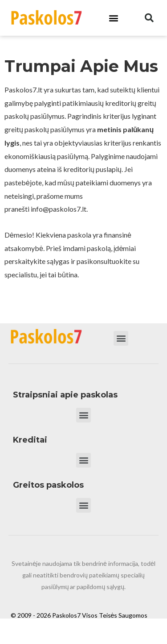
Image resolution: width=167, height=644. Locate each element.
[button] (113, 18)
